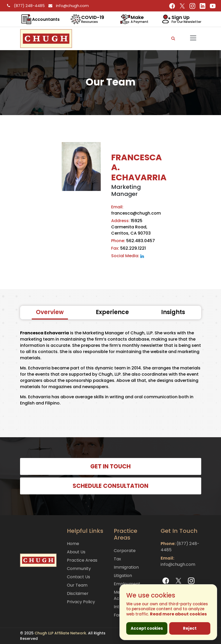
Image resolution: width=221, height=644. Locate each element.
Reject (190, 628)
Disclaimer (78, 593)
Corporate (125, 551)
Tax (117, 559)
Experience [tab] (112, 312)
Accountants (46, 19)
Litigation (123, 576)
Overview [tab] (50, 312)
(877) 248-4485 (25, 6)
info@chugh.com (67, 6)
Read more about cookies (178, 614)
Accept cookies (147, 628)
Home (73, 544)
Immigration (126, 567)
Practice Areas (82, 560)
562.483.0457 (133, 241)
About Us (76, 552)
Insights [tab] (173, 312)
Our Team (77, 585)
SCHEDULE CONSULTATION (111, 486)
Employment (127, 584)
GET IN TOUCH (111, 466)
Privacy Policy (81, 602)
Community (79, 569)
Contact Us (78, 577)
